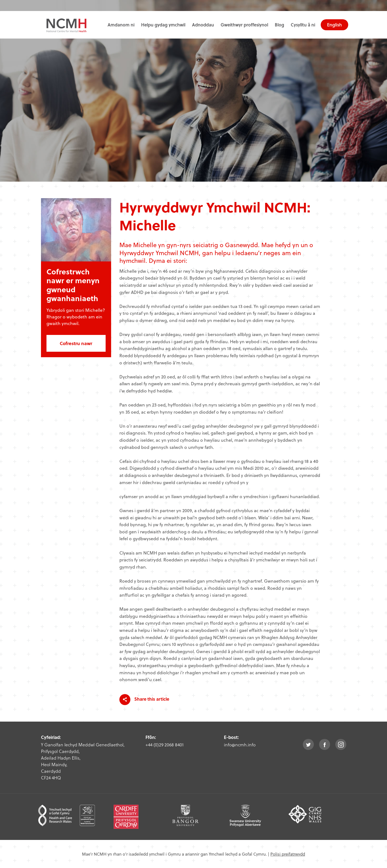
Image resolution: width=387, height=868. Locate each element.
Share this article (144, 700)
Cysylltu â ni (303, 25)
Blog (279, 25)
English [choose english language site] (334, 25)
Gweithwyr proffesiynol (244, 25)
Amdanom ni (121, 25)
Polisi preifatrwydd (288, 854)
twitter (308, 744)
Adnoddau (203, 25)
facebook (325, 744)
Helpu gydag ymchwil (163, 25)
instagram (341, 744)
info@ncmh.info (240, 745)
